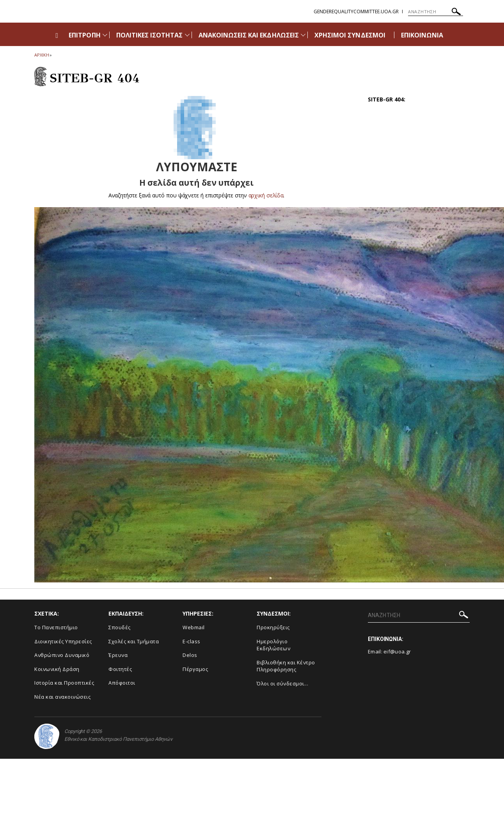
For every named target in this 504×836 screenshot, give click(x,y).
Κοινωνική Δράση (57, 669)
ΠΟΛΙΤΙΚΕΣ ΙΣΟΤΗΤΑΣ (150, 35)
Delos (190, 655)
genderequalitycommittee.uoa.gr (356, 12)
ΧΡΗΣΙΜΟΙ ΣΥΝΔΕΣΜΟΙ (350, 35)
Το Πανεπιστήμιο (56, 627)
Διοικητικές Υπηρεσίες (63, 641)
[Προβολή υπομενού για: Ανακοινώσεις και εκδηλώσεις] (303, 35)
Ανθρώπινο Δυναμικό (62, 655)
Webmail (194, 627)
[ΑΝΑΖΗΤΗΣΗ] (436, 12)
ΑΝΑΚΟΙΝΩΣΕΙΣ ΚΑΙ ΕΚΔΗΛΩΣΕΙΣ (249, 35)
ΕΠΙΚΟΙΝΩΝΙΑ (422, 35)
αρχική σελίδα (266, 195)
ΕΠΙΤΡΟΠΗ (84, 35)
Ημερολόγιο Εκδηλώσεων (273, 645)
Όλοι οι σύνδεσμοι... (282, 683)
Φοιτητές (120, 669)
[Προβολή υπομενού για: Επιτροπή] (105, 35)
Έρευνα (118, 655)
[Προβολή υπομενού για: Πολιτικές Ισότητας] (187, 35)
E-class (192, 641)
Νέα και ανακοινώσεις (62, 697)
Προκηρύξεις (273, 627)
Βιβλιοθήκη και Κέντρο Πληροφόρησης (286, 666)
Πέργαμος (195, 669)
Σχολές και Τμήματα (134, 641)
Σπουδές (120, 627)
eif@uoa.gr (397, 651)
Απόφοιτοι (122, 683)
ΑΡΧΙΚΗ (42, 55)
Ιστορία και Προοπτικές (64, 683)
